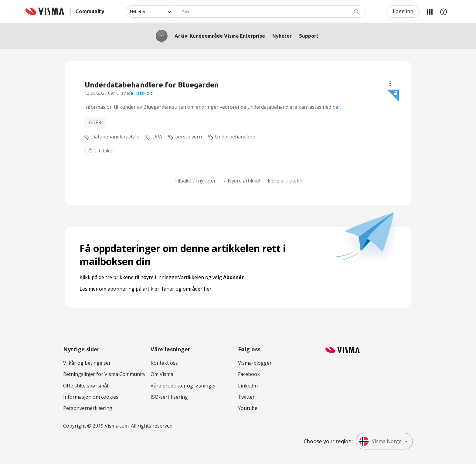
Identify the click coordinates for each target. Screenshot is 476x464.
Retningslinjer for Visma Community (104, 374)
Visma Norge (380, 441)
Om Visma (162, 374)
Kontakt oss (164, 363)
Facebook (249, 374)
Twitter (246, 397)
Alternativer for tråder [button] (390, 84)
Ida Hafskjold (140, 93)
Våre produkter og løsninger (183, 386)
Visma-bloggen (255, 363)
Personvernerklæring (88, 408)
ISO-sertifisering (169, 397)
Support (309, 36)
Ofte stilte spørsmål (86, 386)
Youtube (248, 408)
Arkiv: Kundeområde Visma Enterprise (220, 36)
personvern (189, 137)
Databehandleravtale (115, 137)
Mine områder (430, 12)
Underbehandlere (235, 137)
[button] (90, 150)
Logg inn (403, 11)
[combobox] (270, 12)
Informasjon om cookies (91, 397)
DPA (157, 137)
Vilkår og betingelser (87, 363)
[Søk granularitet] (150, 12)
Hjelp (444, 12)
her (336, 107)
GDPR (95, 122)
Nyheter (282, 36)
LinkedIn (248, 386)
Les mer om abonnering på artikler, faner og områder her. (146, 289)
